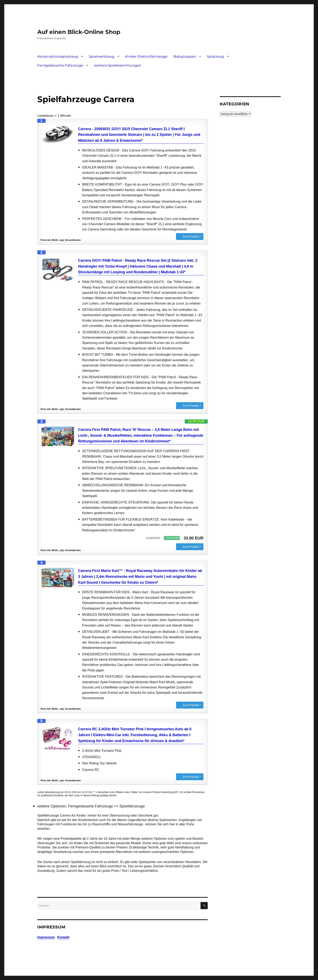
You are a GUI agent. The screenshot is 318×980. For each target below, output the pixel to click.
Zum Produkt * (192, 237)
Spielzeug (215, 56)
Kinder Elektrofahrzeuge (146, 56)
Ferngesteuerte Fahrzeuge (60, 65)
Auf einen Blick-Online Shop (79, 32)
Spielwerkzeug (102, 56)
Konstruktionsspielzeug (58, 56)
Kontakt (63, 937)
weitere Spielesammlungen (118, 65)
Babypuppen (185, 56)
